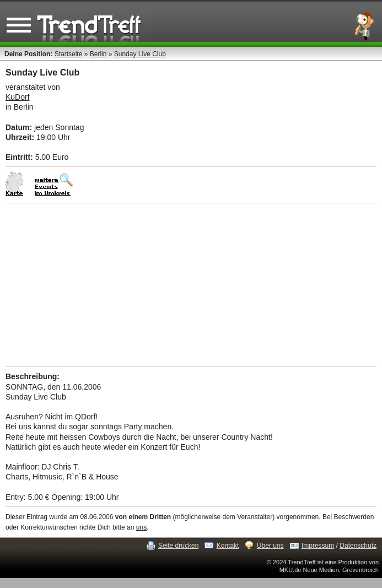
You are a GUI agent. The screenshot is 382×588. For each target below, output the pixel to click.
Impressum (318, 546)
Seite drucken (178, 546)
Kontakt (228, 546)
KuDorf (18, 97)
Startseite (69, 54)
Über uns (270, 546)
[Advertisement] (191, 285)
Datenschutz (358, 546)
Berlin (98, 54)
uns (141, 527)
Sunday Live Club (140, 54)
